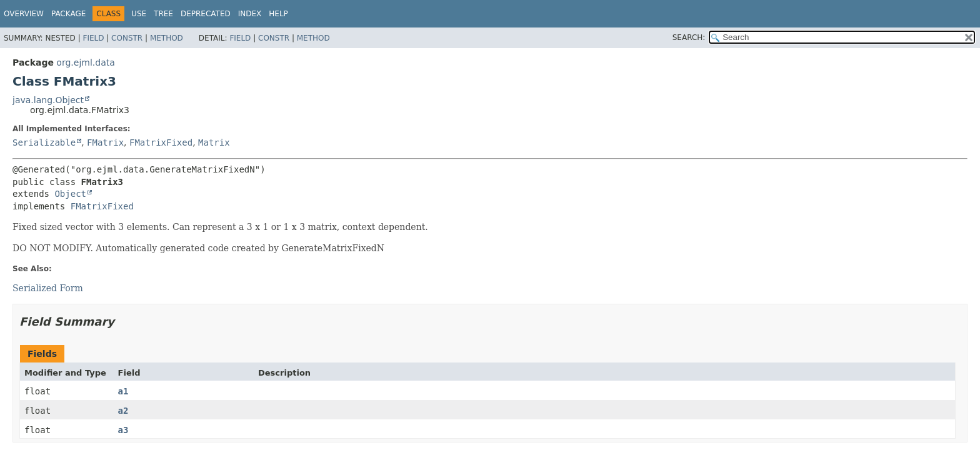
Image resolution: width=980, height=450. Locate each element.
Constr (127, 38)
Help (278, 14)
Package (68, 14)
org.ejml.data (85, 62)
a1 (123, 391)
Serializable (44, 142)
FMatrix (105, 142)
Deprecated (206, 14)
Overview (24, 14)
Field (93, 38)
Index (250, 14)
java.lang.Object (48, 100)
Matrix (214, 142)
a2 (123, 411)
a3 (123, 430)
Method (167, 38)
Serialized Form (48, 288)
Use (139, 14)
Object (70, 194)
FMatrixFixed (161, 142)
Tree (163, 14)
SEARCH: (689, 37)
